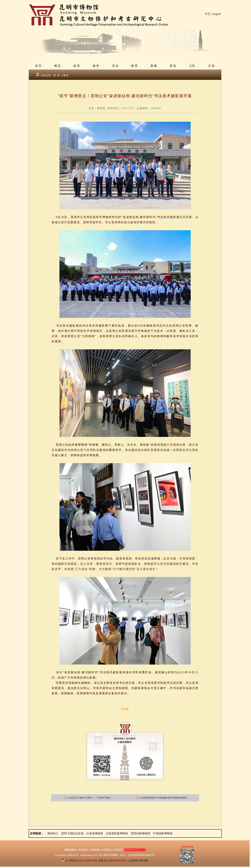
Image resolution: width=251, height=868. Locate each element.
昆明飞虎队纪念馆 (72, 833)
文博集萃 (118, 850)
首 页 (38, 66)
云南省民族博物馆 (117, 833)
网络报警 (143, 861)
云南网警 (133, 861)
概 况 (57, 66)
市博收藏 (95, 850)
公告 (192, 66)
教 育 (134, 66)
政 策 (77, 66)
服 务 (96, 66)
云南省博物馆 (95, 833)
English (217, 14)
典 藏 (154, 66)
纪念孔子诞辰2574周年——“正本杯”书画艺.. (91, 798)
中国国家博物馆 (163, 833)
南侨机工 (53, 833)
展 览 (173, 66)
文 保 (211, 66)
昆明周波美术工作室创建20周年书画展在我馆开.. (165, 798)
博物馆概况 (70, 850)
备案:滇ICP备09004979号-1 (113, 861)
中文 (208, 14)
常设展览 (83, 850)
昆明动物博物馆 (140, 833)
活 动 (115, 66)
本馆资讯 (106, 850)
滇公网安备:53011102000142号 (79, 861)
